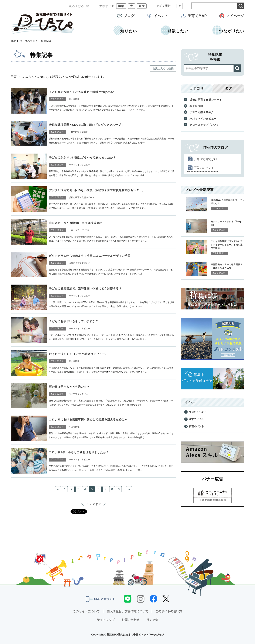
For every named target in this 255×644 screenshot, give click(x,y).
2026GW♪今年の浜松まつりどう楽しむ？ (227, 202)
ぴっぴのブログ (28, 41)
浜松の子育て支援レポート (82, 197)
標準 (121, 6)
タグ (228, 88)
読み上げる (76, 6)
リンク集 (152, 620)
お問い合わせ (130, 620)
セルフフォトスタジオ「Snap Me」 (226, 223)
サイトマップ (106, 620)
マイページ (235, 16)
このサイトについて (86, 611)
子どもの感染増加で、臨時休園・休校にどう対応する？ (85, 289)
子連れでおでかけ (205, 159)
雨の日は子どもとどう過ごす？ (69, 387)
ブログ (129, 16)
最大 (142, 6)
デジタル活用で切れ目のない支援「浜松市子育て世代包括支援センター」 (97, 190)
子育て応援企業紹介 (78, 132)
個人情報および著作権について (127, 611)
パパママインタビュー (79, 165)
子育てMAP (197, 16)
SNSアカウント (100, 599)
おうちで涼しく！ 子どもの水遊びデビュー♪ (78, 354)
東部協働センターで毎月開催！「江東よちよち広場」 (227, 266)
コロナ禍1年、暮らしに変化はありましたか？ (79, 452)
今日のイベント (198, 412)
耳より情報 (74, 99)
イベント (161, 16)
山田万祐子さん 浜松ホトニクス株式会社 (76, 223)
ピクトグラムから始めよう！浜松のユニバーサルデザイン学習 (90, 256)
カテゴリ (197, 88)
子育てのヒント (204, 168)
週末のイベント (198, 419)
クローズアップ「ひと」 (81, 230)
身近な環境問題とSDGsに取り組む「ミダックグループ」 (86, 125)
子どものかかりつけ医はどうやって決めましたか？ (82, 157)
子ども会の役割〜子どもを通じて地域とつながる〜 (82, 92)
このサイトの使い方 (169, 611)
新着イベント (196, 426)
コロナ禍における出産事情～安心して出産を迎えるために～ (88, 420)
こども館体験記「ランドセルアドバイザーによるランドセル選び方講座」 (227, 245)
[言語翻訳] (169, 6)
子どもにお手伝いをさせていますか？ (74, 321)
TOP (13, 41)
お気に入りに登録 (163, 68)
